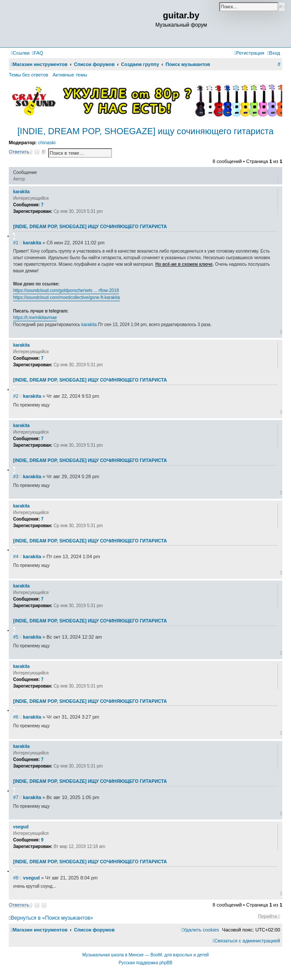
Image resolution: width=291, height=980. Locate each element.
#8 (16, 878)
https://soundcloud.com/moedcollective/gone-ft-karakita (67, 297)
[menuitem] (38, 53)
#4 (16, 556)
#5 (16, 637)
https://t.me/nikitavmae (35, 318)
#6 (16, 717)
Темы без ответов (28, 75)
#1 (16, 243)
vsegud (21, 827)
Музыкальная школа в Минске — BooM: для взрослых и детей (145, 955)
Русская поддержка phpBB (145, 963)
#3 (16, 476)
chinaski (47, 142)
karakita (21, 192)
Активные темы (70, 75)
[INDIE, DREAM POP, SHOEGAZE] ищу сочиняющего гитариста (145, 131)
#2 (16, 396)
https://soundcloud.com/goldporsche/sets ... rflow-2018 (66, 290)
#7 (16, 797)
